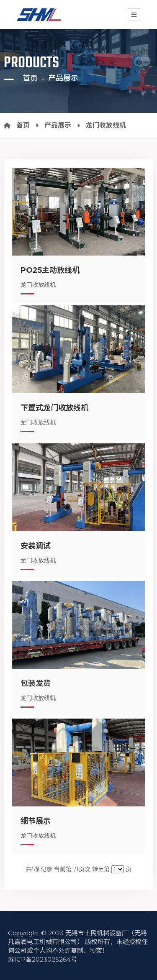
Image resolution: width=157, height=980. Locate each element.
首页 (30, 78)
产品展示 (63, 78)
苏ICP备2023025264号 (42, 959)
